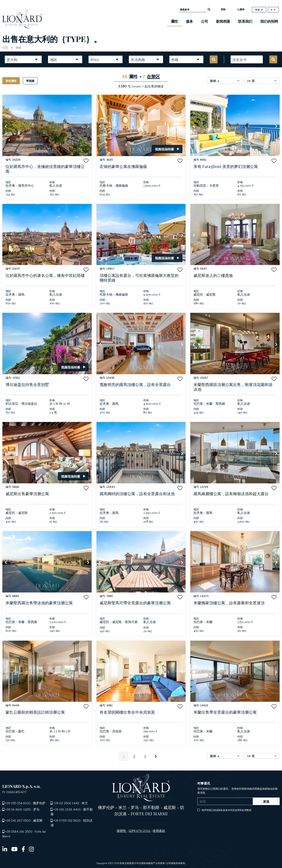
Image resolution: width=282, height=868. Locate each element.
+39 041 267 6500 (18, 820)
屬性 (174, 21)
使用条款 (159, 831)
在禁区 (153, 76)
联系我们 (245, 21)
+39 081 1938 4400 (67, 809)
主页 (6, 47)
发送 (266, 801)
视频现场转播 (167, 149)
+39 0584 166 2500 (19, 831)
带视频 (30, 81)
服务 (190, 21)
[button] (86, 161)
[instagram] (32, 849)
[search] (209, 9)
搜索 (18, 47)
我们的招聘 (269, 21)
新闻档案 (223, 21)
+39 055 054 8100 (18, 803)
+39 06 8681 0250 (18, 809)
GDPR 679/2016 (140, 831)
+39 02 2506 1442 (66, 803)
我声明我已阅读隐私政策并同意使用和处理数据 (226, 810)
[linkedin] (5, 849)
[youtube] (14, 849)
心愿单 (241, 9)
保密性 (122, 831)
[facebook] (23, 849)
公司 (205, 21)
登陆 (223, 9)
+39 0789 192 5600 (67, 820)
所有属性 (11, 81)
